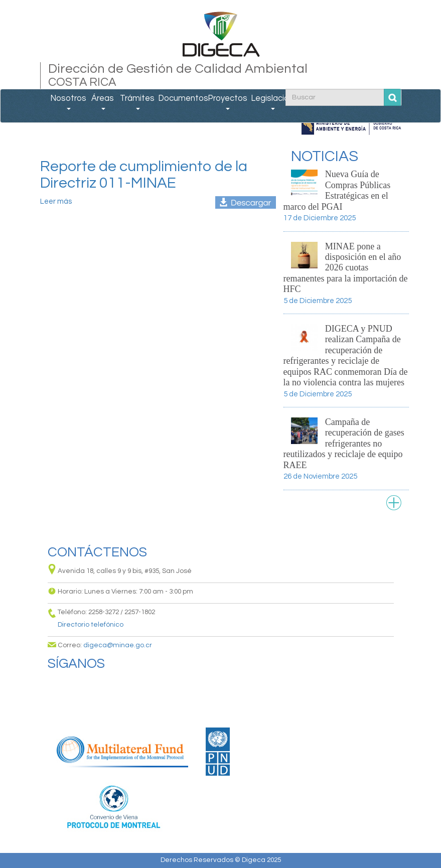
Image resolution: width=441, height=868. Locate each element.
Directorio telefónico (91, 625)
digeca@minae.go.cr (118, 645)
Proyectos (228, 102)
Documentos (182, 98)
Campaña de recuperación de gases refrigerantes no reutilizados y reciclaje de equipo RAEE (344, 444)
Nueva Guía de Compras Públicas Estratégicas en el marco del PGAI (337, 190)
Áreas (103, 102)
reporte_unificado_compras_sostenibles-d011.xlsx (246, 202)
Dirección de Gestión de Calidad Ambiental (221, 76)
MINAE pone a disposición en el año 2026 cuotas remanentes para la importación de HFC (346, 268)
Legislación (272, 102)
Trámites (137, 102)
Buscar (393, 98)
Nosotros (68, 102)
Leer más (56, 201)
